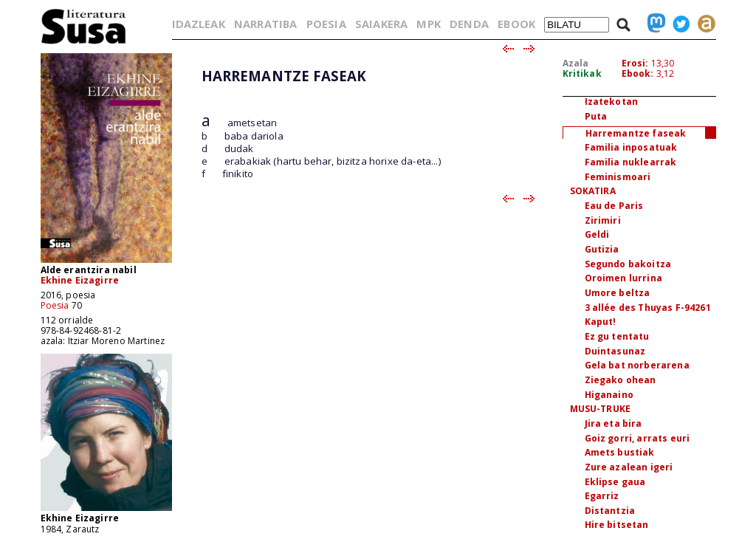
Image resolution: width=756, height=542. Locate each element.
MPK (428, 24)
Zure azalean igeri (629, 467)
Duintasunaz (615, 351)
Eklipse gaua (615, 482)
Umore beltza (618, 293)
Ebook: (638, 73)
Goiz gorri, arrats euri (638, 438)
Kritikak (582, 73)
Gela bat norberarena (637, 365)
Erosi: (635, 63)
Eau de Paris (614, 206)
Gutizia (602, 249)
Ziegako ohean (621, 380)
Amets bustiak (620, 452)
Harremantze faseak (636, 133)
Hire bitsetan (617, 525)
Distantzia (610, 511)
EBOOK (516, 24)
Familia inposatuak (631, 147)
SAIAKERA (381, 24)
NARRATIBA (265, 24)
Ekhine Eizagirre (80, 280)
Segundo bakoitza (628, 264)
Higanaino (609, 395)
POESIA (326, 24)
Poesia (55, 305)
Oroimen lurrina (623, 278)
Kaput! (601, 322)
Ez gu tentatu (617, 336)
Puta (596, 116)
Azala (576, 63)
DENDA (469, 24)
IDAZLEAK (199, 24)
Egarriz (602, 496)
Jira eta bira (614, 423)
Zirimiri (603, 220)
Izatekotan (612, 102)
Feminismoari (618, 177)
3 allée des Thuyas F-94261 (648, 308)
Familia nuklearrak (631, 162)
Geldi (597, 234)
